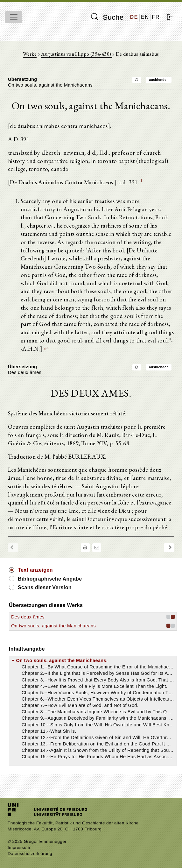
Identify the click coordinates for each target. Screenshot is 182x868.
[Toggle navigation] (14, 17)
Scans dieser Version (45, 587)
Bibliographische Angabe (50, 579)
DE (134, 17)
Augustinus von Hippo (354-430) (77, 54)
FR (156, 17)
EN (145, 17)
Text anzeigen (35, 570)
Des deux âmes (28, 617)
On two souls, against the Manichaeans (53, 626)
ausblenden (159, 80)
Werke (30, 54)
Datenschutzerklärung (30, 854)
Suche (107, 17)
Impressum (19, 847)
